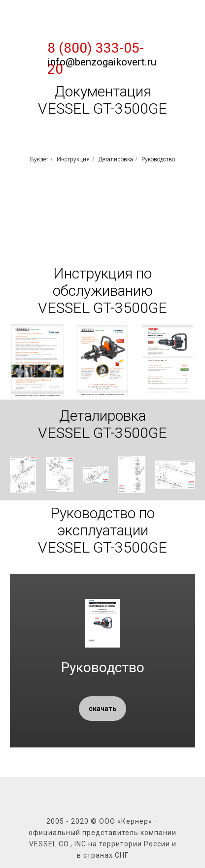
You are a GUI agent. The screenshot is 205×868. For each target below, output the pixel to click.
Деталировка (116, 159)
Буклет (39, 159)
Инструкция (73, 159)
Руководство (158, 159)
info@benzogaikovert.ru (102, 62)
